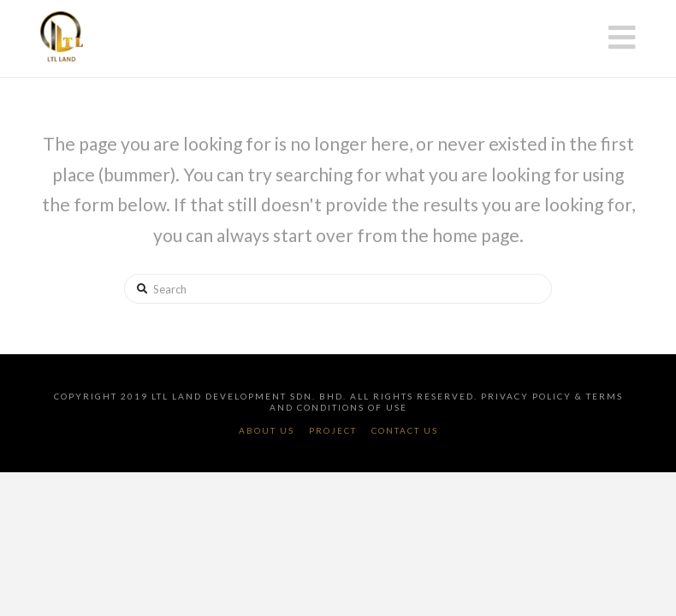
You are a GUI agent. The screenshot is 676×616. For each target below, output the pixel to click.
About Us (267, 430)
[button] (622, 37)
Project (333, 430)
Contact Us (405, 430)
